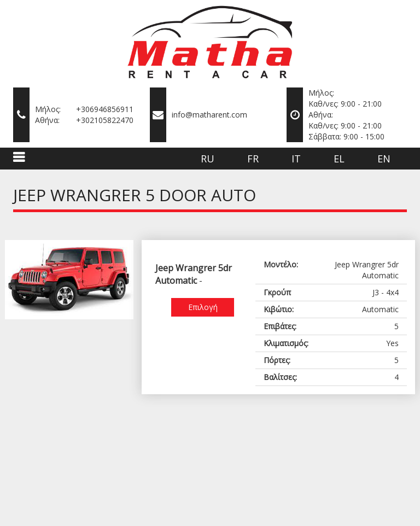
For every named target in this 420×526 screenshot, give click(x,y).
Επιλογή (203, 307)
